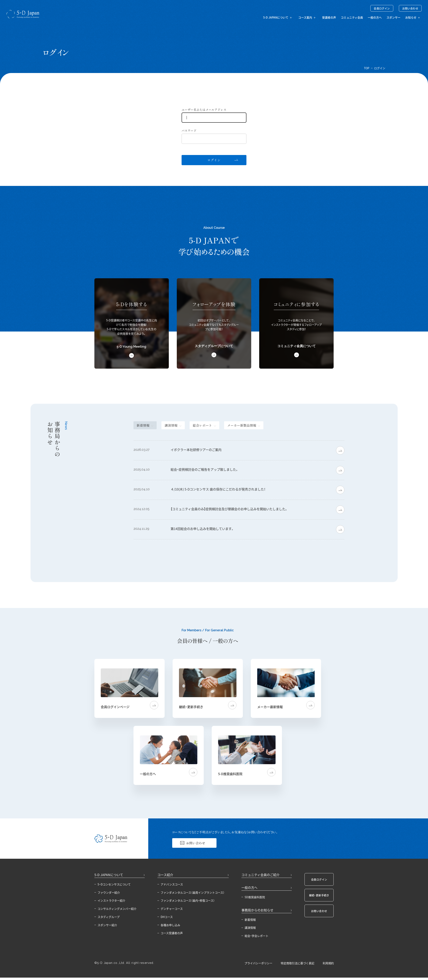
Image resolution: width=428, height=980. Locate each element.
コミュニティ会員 (352, 17)
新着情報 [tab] (143, 425)
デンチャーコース (172, 909)
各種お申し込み (170, 925)
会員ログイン (382, 8)
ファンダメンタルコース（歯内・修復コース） (188, 900)
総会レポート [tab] (202, 425)
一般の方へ (375, 17)
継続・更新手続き (319, 895)
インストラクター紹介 (111, 900)
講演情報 (250, 928)
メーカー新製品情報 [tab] (242, 425)
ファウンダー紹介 (109, 892)
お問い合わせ (410, 8)
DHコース (167, 917)
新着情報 (250, 920)
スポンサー (393, 17)
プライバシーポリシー (258, 963)
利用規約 (328, 963)
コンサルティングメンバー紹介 (117, 909)
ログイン (214, 160)
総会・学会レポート (257, 936)
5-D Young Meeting (131, 347)
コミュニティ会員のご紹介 (260, 875)
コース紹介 (165, 875)
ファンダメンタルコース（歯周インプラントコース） (193, 892)
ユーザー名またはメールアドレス (204, 110)
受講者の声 (329, 17)
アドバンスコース (172, 884)
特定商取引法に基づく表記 (298, 963)
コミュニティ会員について (297, 346)
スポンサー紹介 (107, 925)
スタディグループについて (214, 346)
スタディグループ (109, 917)
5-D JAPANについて (109, 875)
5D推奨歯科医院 (255, 897)
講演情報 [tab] (171, 425)
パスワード (189, 131)
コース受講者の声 (172, 933)
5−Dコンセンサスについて (114, 884)
